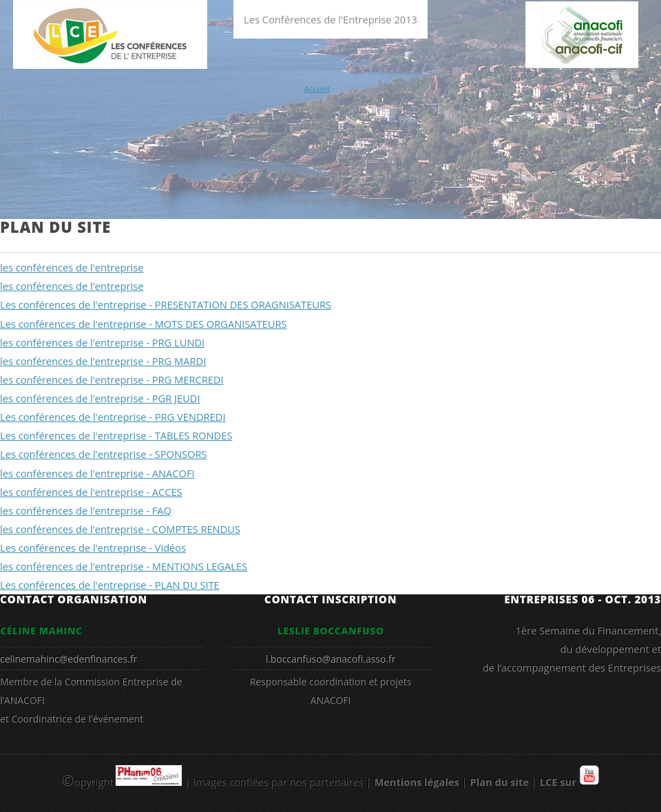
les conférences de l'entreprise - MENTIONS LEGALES (124, 566)
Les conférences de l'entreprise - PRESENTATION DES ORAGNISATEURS (166, 304)
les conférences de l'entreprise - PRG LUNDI (102, 342)
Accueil (317, 89)
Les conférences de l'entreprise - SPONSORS (104, 454)
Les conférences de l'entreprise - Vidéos (93, 548)
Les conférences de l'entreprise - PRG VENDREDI (113, 417)
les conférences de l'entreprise (72, 267)
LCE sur (570, 782)
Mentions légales (416, 782)
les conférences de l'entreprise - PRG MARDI (103, 361)
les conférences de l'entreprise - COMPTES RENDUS (120, 529)
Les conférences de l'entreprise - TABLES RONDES (116, 435)
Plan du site (499, 782)
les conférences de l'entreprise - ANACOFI (97, 473)
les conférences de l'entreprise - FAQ (86, 510)
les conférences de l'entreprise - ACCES (91, 492)
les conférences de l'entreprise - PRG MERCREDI (112, 379)
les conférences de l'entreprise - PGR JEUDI (100, 398)
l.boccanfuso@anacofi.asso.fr (331, 659)
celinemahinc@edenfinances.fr (69, 659)
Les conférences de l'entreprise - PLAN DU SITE (110, 585)
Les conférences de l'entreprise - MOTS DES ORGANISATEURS (144, 324)
